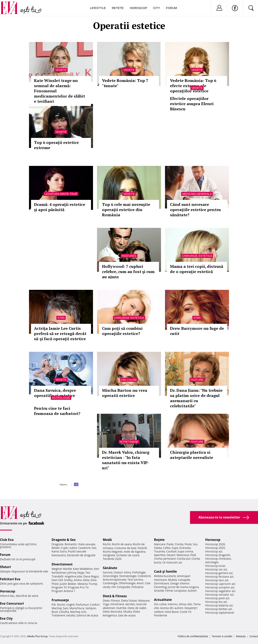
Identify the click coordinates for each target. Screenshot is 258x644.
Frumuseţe (60, 600)
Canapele (184, 580)
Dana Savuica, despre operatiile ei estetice (55, 393)
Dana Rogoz (91, 576)
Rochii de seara (122, 544)
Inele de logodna (135, 552)
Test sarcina (135, 580)
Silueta (128, 612)
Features (129, 256)
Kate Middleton (83, 569)
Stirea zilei (185, 604)
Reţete (159, 540)
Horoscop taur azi (217, 580)
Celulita (64, 612)
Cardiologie (110, 583)
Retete (118, 8)
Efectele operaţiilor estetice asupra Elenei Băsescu (192, 104)
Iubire (73, 548)
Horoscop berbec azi (219, 609)
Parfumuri (82, 605)
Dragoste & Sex (64, 540)
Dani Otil (57, 580)
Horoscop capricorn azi (220, 584)
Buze (55, 612)
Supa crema (185, 551)
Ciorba (179, 544)
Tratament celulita (63, 615)
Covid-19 (185, 612)
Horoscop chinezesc (218, 559)
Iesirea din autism (172, 608)
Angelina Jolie (73, 576)
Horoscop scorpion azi (220, 587)
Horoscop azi (214, 551)
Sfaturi (5, 567)
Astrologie (61, 398)
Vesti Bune (172, 612)
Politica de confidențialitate (193, 636)
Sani (66, 608)
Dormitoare (162, 583)
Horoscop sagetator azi (220, 591)
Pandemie (161, 615)
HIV (114, 587)
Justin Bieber (68, 584)
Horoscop (138, 8)
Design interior (180, 583)
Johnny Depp (76, 573)
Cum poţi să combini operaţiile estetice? (122, 331)
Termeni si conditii (222, 636)
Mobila (172, 580)
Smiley (68, 580)
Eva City (6, 618)
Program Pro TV (78, 587)
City (157, 8)
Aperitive (160, 555)
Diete (106, 601)
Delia (86, 580)
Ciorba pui (183, 559)
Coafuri (95, 605)
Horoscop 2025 (215, 548)
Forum (171, 8)
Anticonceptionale (115, 580)
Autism (192, 591)
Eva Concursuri (12, 603)
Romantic (71, 544)
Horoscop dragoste (218, 555)
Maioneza (183, 555)
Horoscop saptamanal (219, 613)
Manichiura (77, 608)
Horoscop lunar (215, 566)
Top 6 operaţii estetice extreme (56, 145)
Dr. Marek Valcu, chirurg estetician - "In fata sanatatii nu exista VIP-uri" (126, 460)
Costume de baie (125, 548)
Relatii (56, 548)
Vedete (61, 70)
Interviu (173, 604)
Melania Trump (87, 584)
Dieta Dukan (129, 601)
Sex (94, 548)
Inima (127, 572)
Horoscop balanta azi (219, 605)
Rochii (61, 605)
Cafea (167, 548)
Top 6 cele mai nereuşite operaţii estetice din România (126, 210)
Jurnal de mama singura (183, 587)
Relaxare (144, 601)
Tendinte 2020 (112, 559)
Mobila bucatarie (165, 576)
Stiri (61, 318)
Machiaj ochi (78, 612)
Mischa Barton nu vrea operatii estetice (125, 393)
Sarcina (108, 572)
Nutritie (121, 608)
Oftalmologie (127, 583)
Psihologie (139, 572)
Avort (140, 583)
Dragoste (57, 544)
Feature (197, 380)
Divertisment (62, 564)
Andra (78, 580)
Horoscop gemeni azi (219, 573)
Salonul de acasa (87, 615)
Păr (54, 605)
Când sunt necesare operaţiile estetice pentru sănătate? (195, 210)
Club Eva (7, 540)
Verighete (109, 555)
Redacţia (241, 636)
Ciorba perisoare (165, 559)
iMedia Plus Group (37, 636)
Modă (107, 540)
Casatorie (84, 548)
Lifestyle (98, 8)
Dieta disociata (112, 612)
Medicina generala (197, 194)
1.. (72, 484)
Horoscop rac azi (216, 569)
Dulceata (185, 548)
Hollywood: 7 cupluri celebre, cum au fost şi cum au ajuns (128, 272)
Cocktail (171, 551)
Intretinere (129, 442)
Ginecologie (110, 576)
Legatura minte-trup (61, 194)
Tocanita (160, 551)
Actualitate (163, 600)
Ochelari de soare (128, 555)
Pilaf (193, 555)
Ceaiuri (118, 572)
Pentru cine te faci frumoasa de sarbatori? (57, 411)
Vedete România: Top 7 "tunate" (125, 83)
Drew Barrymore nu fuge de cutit (197, 331)
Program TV (59, 587)
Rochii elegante (113, 552)
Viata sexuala (87, 544)
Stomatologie (128, 576)
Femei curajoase (176, 591)
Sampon (91, 608)
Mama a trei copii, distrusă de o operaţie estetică (197, 269)
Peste (188, 544)
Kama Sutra (59, 551)
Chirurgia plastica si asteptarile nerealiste (192, 455)
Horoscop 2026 (215, 544)
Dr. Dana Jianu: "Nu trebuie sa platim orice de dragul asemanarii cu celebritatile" (196, 398)
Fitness (115, 601)
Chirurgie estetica (197, 256)
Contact (254, 636)
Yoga (106, 604)
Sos (195, 544)
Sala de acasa (127, 615)
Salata (158, 548)
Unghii (70, 605)
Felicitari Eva (10, 579)
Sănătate (110, 568)
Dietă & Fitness (115, 596)
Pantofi (142, 548)
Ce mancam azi (172, 562)
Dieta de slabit (137, 608)
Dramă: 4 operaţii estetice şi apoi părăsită (60, 207)
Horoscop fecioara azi (219, 577)
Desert (171, 555)
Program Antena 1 (63, 591)
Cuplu (65, 548)
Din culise (129, 380)
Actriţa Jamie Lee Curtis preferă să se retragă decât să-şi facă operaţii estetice (60, 333)
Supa (175, 548)
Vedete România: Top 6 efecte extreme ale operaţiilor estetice (193, 86)
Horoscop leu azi (216, 602)
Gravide (159, 591)
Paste (170, 544)
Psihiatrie (137, 587)
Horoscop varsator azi (219, 595)
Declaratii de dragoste (81, 555)
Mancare (160, 544)
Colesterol (144, 576)
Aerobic (130, 604)
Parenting (160, 587)
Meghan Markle (62, 569)
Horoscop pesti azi (217, 598)
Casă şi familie (165, 571)
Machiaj (57, 608)
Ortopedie (124, 587)
